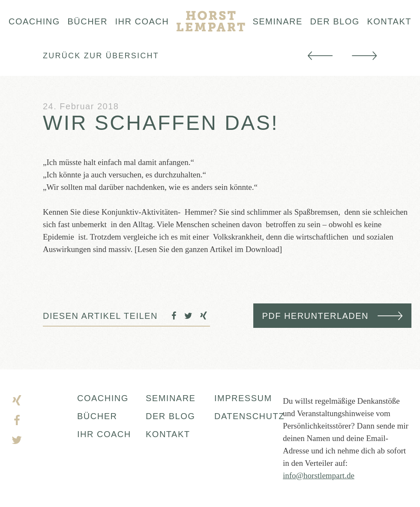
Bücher (87, 21)
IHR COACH (104, 434)
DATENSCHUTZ (249, 416)
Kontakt (389, 21)
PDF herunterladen (315, 316)
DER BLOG (170, 416)
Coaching (34, 21)
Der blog (335, 21)
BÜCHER (97, 416)
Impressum (243, 398)
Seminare (277, 21)
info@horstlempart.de (319, 475)
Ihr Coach (142, 21)
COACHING (103, 398)
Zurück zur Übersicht (101, 56)
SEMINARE (171, 398)
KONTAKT (168, 434)
